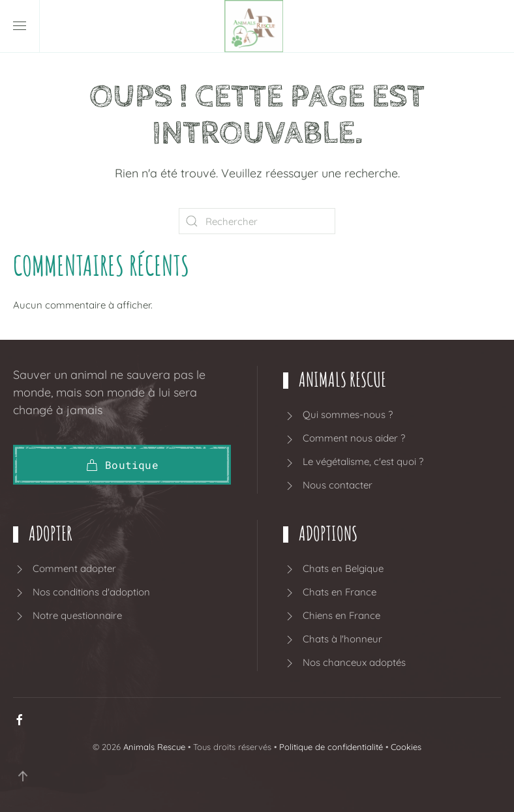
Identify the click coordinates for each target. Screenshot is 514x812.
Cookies (406, 747)
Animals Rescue (154, 747)
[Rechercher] (257, 221)
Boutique (122, 465)
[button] (20, 26)
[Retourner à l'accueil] (257, 26)
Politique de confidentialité (331, 747)
